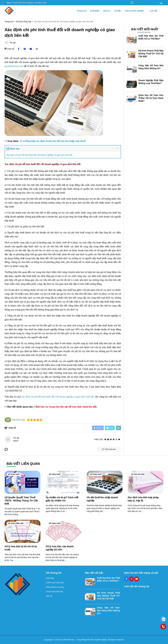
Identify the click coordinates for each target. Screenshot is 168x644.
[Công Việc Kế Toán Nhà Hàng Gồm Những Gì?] (132, 69)
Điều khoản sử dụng (55, 587)
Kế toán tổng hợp (16, 523)
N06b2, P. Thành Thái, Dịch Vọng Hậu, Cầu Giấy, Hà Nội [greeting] (27, 3)
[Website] (108, 440)
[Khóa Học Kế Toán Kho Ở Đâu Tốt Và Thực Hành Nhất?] (132, 99)
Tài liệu (118, 11)
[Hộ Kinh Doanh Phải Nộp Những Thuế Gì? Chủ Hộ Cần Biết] (132, 54)
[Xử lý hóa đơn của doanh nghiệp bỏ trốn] (64, 531)
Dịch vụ (107, 11)
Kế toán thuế (14, 474)
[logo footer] (24, 584)
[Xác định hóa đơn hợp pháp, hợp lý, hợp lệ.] (146, 482)
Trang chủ (82, 11)
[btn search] (161, 3)
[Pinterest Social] (132, 579)
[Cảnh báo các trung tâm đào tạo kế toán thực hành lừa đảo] (65, 407)
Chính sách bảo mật (55, 583)
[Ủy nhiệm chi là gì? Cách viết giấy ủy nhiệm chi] (64, 482)
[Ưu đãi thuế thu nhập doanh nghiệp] (105, 482)
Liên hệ (153, 11)
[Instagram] (116, 440)
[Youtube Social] (137, 579)
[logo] (9, 14)
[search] (146, 3)
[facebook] (105, 440)
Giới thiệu (95, 11)
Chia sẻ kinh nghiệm (135, 11)
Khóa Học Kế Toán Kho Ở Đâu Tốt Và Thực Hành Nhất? (151, 98)
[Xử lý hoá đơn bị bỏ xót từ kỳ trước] (23, 531)
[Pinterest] (114, 440)
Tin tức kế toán (138, 474)
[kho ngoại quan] (23, 207)
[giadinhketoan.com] (14, 66)
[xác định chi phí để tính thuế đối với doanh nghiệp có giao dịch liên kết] (58, 397)
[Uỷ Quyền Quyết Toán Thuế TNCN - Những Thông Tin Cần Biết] (23, 482)
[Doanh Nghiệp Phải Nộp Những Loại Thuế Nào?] (132, 84)
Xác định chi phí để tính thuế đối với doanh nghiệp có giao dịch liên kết (39, 155)
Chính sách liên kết (54, 591)
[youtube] (119, 440)
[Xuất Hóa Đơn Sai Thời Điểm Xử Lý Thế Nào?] (132, 39)
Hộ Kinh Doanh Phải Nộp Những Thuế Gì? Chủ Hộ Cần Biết (151, 53)
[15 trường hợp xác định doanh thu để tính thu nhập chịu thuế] (52, 141)
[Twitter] (111, 440)
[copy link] (37, 49)
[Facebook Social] (126, 579)
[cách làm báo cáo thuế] (34, 320)
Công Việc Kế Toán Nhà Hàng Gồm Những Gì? (108, 611)
